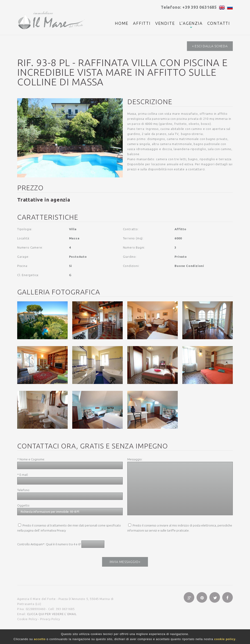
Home (122, 23)
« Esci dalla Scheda (210, 46)
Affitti (142, 23)
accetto (40, 639)
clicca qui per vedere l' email (52, 614)
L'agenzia (191, 23)
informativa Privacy (53, 530)
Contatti (219, 23)
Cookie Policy (27, 619)
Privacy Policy (50, 619)
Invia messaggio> (125, 562)
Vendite (165, 23)
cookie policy (225, 639)
